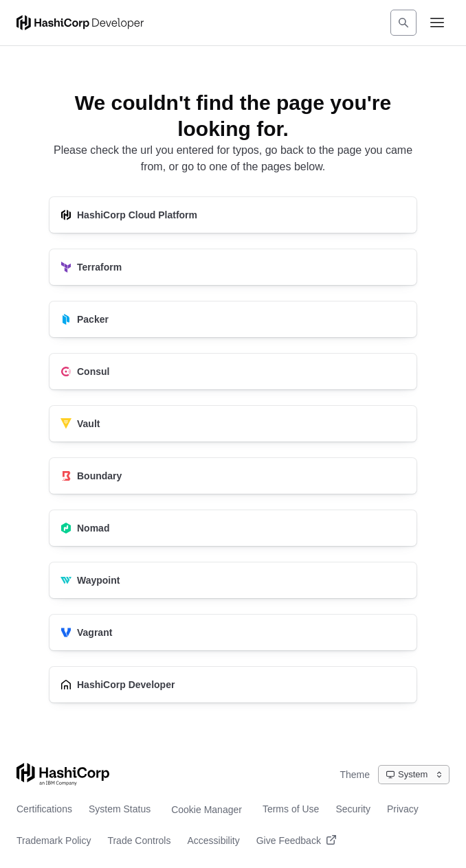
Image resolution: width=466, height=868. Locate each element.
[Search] (403, 23)
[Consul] (233, 372)
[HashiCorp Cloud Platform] (233, 215)
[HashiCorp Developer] (233, 685)
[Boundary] (233, 476)
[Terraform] (233, 267)
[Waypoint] (233, 580)
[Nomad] (233, 528)
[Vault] (233, 424)
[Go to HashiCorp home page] (63, 774)
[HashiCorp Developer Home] (80, 23)
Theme (355, 775)
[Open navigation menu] (437, 23)
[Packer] (233, 319)
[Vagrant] (233, 632)
